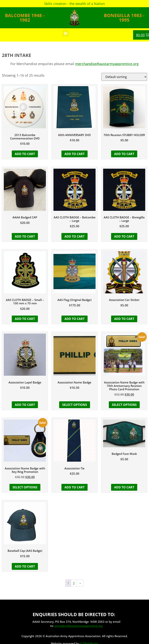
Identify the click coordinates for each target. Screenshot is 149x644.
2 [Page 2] (74, 583)
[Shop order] (124, 77)
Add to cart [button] (25, 154)
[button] (65, 33)
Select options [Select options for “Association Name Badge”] (75, 405)
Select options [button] (124, 405)
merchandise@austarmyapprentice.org (107, 64)
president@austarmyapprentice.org (79, 626)
